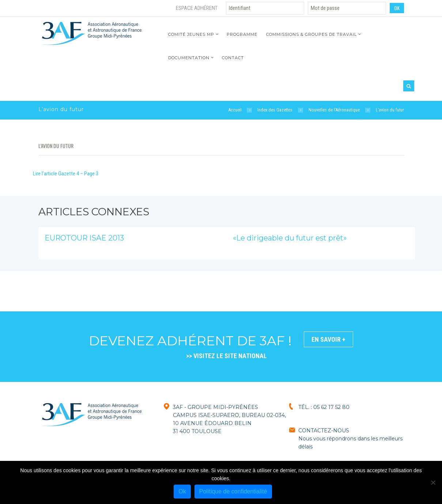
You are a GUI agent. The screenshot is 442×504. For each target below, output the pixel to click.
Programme (242, 34)
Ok (182, 491)
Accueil (235, 110)
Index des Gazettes (275, 110)
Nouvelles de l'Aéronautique (334, 110)
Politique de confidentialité (233, 491)
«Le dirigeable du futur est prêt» (290, 238)
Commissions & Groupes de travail (311, 34)
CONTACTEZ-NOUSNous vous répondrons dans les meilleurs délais (350, 439)
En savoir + (328, 339)
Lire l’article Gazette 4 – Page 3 (66, 174)
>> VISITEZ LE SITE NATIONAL (226, 356)
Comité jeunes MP (191, 34)
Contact (233, 58)
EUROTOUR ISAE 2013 (84, 238)
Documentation (189, 58)
